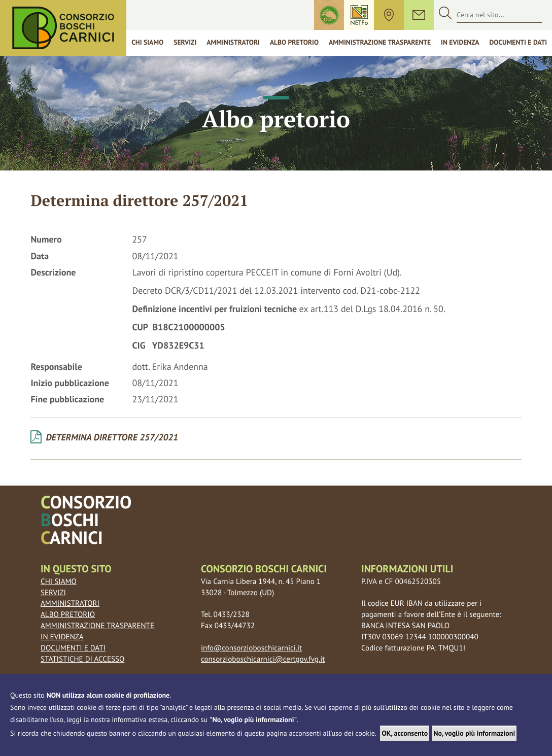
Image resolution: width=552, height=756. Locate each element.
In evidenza (62, 637)
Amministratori (233, 42)
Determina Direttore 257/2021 (104, 437)
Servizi (185, 42)
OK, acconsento (405, 733)
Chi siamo (147, 42)
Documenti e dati (73, 648)
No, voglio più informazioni (474, 733)
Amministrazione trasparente (380, 42)
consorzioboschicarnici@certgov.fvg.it (263, 659)
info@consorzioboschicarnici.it (251, 648)
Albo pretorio (68, 615)
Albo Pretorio (294, 42)
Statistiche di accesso (82, 659)
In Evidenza (460, 42)
